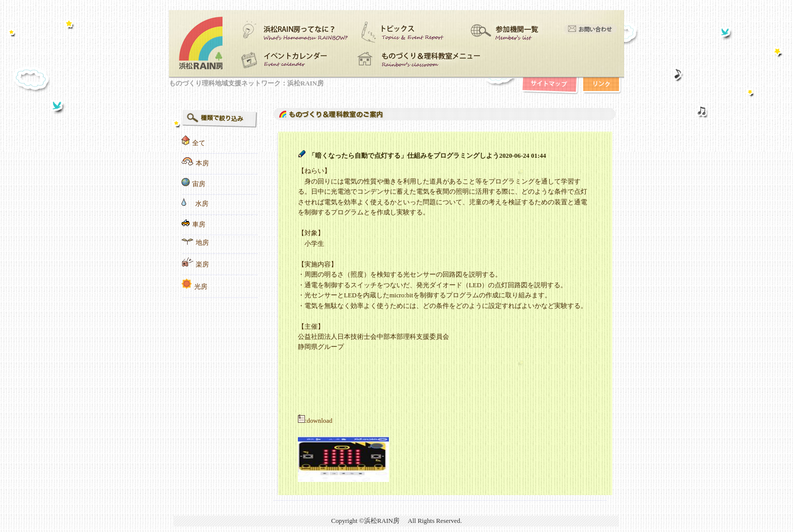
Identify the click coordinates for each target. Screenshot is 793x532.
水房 (202, 204)
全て (199, 143)
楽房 (202, 264)
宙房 (199, 184)
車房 (199, 225)
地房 (202, 243)
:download (315, 421)
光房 (201, 287)
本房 (202, 163)
